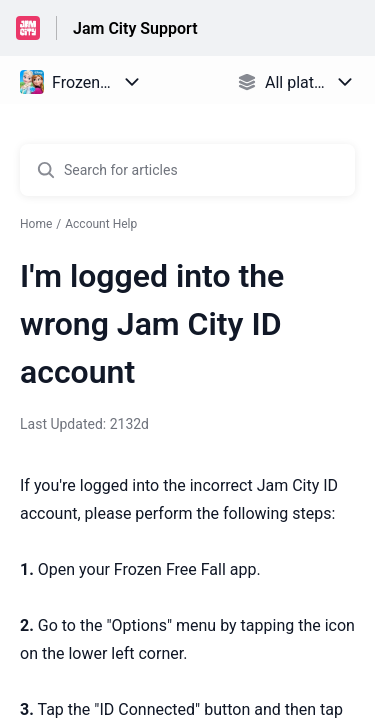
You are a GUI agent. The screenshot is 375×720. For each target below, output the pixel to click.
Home (36, 224)
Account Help (101, 224)
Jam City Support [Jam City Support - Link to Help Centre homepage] (135, 28)
